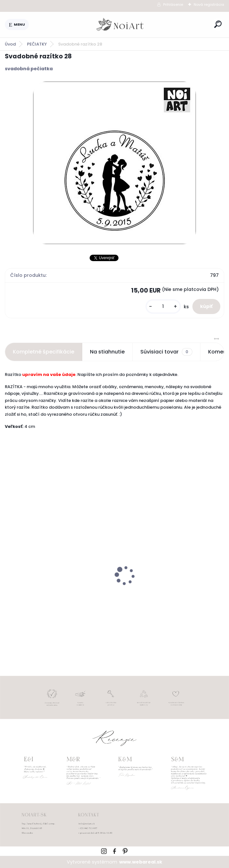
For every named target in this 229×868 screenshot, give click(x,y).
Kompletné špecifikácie (44, 352)
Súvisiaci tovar (166, 352)
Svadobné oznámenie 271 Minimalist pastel (167, 591)
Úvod (10, 44)
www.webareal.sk (141, 862)
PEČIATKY (37, 44)
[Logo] (120, 25)
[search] (218, 24)
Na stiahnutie (107, 352)
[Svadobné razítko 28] (114, 163)
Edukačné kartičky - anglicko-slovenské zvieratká (46, 592)
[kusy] (163, 306)
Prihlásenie (173, 4)
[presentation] (9, 564)
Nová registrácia (209, 4)
